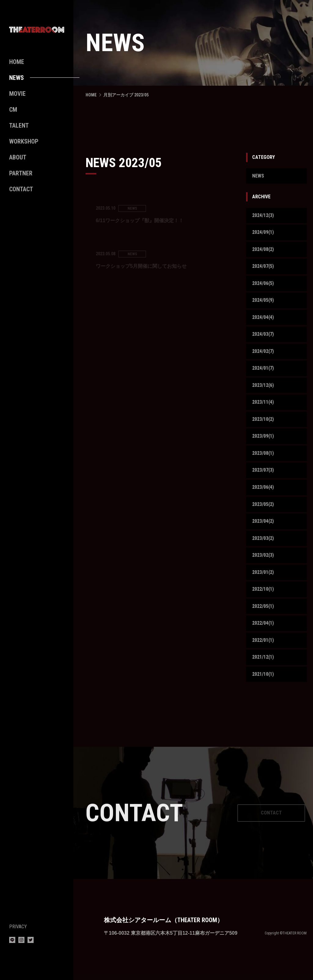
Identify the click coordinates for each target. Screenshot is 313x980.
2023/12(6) (263, 388)
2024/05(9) (263, 302)
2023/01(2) (263, 577)
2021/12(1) (263, 663)
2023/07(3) (263, 474)
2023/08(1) (263, 456)
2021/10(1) (263, 680)
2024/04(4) (263, 319)
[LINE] (12, 941)
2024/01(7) (263, 370)
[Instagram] (21, 941)
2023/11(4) (263, 405)
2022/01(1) (263, 646)
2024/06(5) (263, 284)
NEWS (258, 176)
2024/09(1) (263, 233)
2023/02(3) (263, 560)
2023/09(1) (263, 439)
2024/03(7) (263, 336)
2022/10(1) (263, 594)
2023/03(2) (263, 542)
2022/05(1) (263, 611)
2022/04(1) (263, 628)
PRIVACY (18, 927)
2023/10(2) (263, 422)
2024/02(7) (263, 353)
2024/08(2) (263, 250)
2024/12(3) (263, 216)
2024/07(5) (263, 267)
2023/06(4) (263, 491)
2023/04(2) (263, 525)
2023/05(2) (263, 508)
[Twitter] (31, 941)
